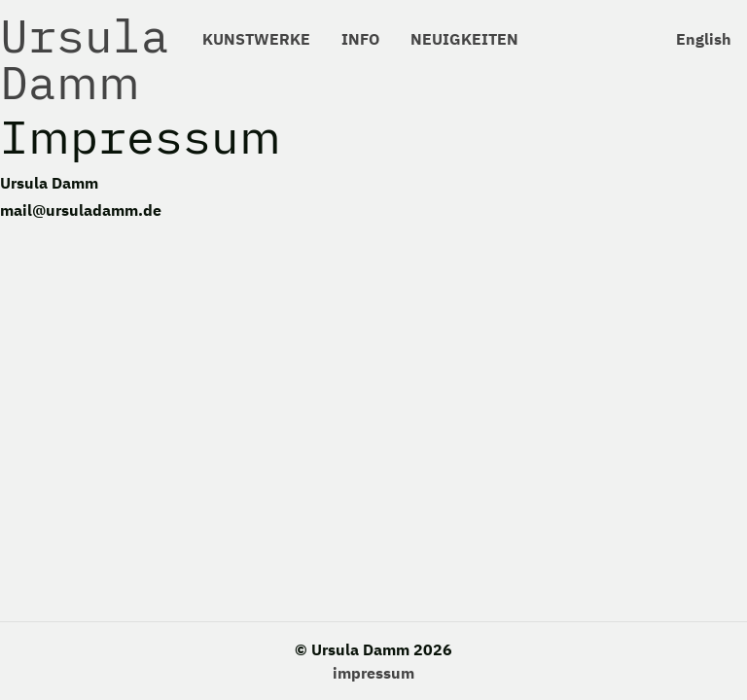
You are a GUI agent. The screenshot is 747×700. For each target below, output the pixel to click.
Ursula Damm (85, 58)
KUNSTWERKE (256, 39)
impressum (373, 673)
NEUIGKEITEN (464, 39)
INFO (360, 39)
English (704, 39)
